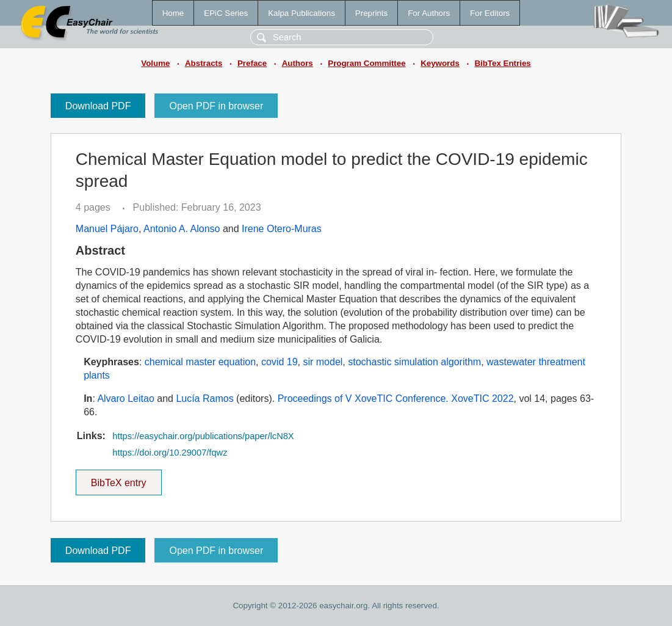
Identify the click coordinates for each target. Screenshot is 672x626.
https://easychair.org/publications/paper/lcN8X (203, 436)
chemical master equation (200, 362)
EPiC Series (226, 13)
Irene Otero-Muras (282, 229)
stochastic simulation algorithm (414, 362)
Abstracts (204, 63)
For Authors (429, 13)
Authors (298, 63)
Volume (155, 63)
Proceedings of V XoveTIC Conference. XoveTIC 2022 (396, 399)
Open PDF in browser (216, 106)
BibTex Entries (502, 63)
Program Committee (367, 63)
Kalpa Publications (302, 13)
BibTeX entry (118, 479)
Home (173, 13)
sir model (323, 362)
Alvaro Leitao (125, 399)
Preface (252, 63)
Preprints (371, 13)
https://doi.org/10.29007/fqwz (170, 453)
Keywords (440, 63)
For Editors (490, 13)
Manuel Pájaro (107, 229)
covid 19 (280, 362)
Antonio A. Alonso (182, 229)
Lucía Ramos (204, 399)
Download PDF (98, 106)
